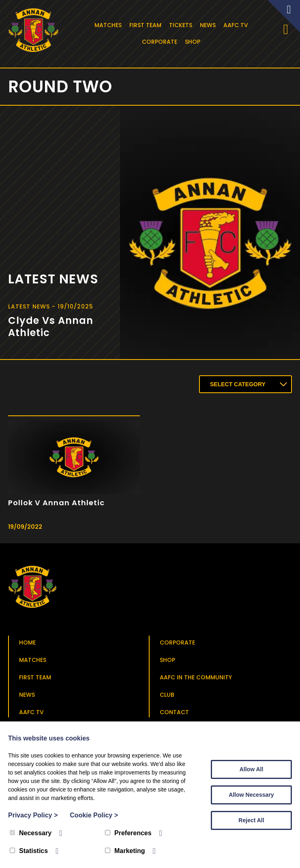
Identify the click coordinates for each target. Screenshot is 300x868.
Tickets (181, 25)
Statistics (29, 851)
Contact (174, 714)
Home (27, 644)
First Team (146, 25)
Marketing (125, 851)
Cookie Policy (94, 815)
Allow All (252, 769)
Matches (109, 25)
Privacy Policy (33, 815)
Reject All (251, 820)
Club (167, 696)
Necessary (31, 833)
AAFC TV (237, 25)
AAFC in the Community (196, 679)
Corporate (161, 42)
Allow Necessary (251, 795)
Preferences (128, 833)
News (209, 25)
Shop (194, 42)
